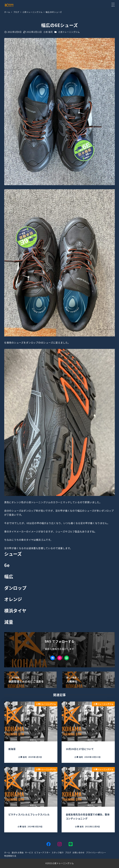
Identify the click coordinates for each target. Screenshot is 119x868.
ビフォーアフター (42, 852)
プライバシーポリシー (96, 852)
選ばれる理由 (18, 852)
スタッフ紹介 (58, 852)
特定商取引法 (10, 856)
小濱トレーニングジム (69, 32)
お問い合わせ (79, 852)
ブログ (68, 852)
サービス (29, 852)
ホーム (7, 852)
